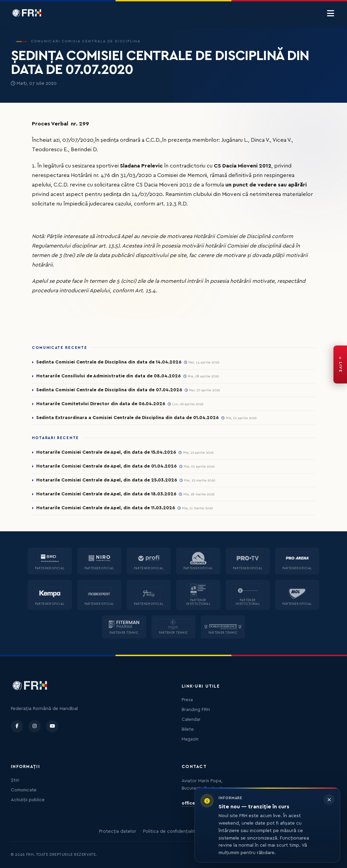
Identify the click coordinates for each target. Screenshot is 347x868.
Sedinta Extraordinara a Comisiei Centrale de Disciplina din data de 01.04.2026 (127, 418)
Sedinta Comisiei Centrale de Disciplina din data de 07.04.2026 (109, 390)
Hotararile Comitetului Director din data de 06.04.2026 (101, 404)
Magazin (190, 739)
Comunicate (24, 790)
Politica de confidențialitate (173, 831)
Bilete (188, 729)
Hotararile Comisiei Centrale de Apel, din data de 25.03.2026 (107, 480)
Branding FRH (196, 710)
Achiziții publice (28, 800)
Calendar (191, 719)
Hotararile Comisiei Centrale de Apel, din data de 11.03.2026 (106, 508)
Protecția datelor (118, 831)
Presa (187, 700)
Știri (15, 780)
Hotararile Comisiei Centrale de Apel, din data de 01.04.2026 (106, 466)
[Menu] (331, 14)
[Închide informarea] (329, 800)
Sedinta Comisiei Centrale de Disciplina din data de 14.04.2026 (109, 362)
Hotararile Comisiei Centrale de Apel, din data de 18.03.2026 (106, 494)
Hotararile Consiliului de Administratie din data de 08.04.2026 (108, 376)
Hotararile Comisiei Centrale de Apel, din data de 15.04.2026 (106, 452)
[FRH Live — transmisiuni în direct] (340, 364)
